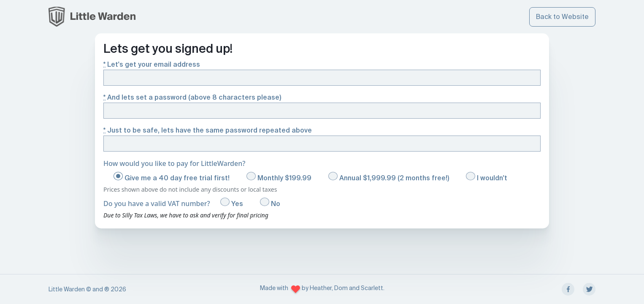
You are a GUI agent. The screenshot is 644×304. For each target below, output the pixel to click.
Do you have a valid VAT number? (157, 204)
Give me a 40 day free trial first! (172, 177)
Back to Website (562, 17)
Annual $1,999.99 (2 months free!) (389, 177)
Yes (232, 203)
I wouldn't (487, 177)
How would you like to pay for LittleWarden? (174, 163)
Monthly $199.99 (279, 177)
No (270, 203)
